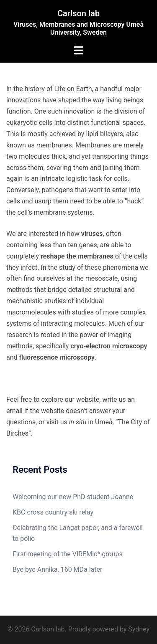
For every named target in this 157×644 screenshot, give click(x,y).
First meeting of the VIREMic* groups (68, 554)
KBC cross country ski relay (53, 512)
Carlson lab (78, 13)
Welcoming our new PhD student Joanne (73, 497)
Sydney (139, 629)
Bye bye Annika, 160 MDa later (57, 569)
